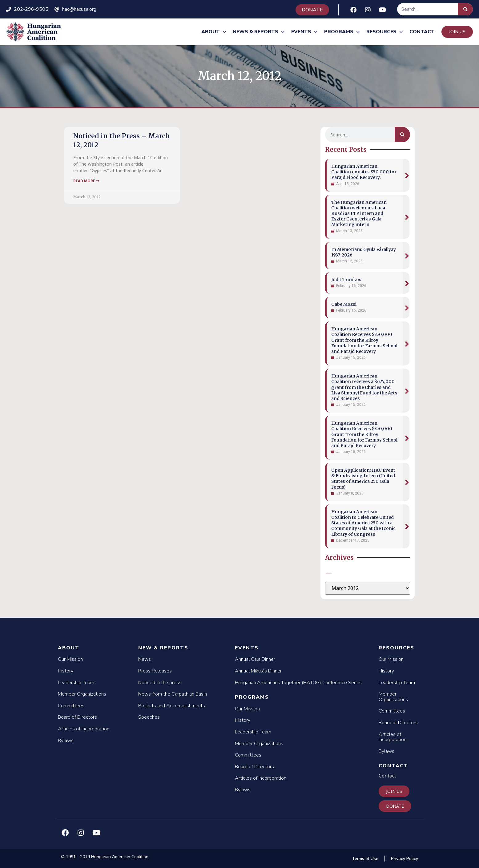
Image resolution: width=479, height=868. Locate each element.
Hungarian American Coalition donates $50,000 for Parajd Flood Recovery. (364, 172)
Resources (384, 32)
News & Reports (259, 32)
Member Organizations (82, 694)
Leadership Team (76, 683)
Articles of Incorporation (84, 729)
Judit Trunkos (346, 280)
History (66, 671)
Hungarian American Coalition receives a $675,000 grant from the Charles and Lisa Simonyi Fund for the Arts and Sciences (364, 387)
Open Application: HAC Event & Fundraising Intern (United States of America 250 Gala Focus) (363, 479)
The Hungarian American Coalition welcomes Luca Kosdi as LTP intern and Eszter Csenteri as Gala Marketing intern (359, 214)
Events (304, 32)
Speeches (149, 717)
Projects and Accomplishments (172, 706)
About (214, 32)
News (145, 659)
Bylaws (66, 741)
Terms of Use (365, 859)
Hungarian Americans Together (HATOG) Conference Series (298, 683)
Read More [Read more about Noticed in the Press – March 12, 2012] (86, 181)
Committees (71, 706)
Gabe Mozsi (344, 304)
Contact (422, 32)
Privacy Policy (405, 859)
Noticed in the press (160, 683)
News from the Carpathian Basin (173, 694)
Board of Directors (77, 717)
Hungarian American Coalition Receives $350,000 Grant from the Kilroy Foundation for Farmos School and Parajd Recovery (364, 340)
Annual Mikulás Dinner (258, 671)
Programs (342, 32)
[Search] (465, 9)
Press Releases (155, 671)
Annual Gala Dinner (255, 659)
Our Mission (70, 659)
